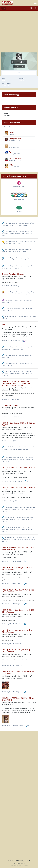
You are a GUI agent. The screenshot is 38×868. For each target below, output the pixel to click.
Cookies (28, 861)
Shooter (8, 517)
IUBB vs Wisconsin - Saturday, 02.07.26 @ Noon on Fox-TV (18, 549)
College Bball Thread (10, 405)
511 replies (17, 692)
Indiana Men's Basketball (15, 279)
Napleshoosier (10, 300)
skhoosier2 (9, 316)
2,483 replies (18, 726)
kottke (11, 165)
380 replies (17, 561)
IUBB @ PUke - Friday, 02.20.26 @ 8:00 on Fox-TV (18, 424)
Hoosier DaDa (9, 447)
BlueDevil (21, 408)
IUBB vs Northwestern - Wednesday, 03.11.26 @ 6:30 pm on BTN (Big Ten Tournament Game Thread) (16, 383)
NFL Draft (33, 316)
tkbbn (7, 527)
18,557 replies (16, 286)
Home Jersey (9, 308)
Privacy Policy (19, 861)
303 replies (15, 341)
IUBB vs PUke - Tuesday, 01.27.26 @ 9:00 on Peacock (18, 673)
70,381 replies (19, 417)
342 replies (18, 441)
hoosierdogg (9, 223)
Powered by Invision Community (19, 865)
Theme (10, 861)
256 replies (18, 481)
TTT (10, 145)
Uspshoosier (13, 152)
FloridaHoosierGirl (11, 457)
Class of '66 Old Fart (15, 158)
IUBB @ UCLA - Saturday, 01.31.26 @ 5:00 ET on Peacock (18, 569)
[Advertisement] (19, 31)
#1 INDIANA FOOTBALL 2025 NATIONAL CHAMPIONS (18, 699)
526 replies (17, 584)
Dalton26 (21, 327)
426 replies (16, 399)
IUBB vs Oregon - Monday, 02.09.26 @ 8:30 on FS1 (18, 459)
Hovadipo (21, 702)
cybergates (9, 371)
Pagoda (11, 132)
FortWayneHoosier (15, 139)
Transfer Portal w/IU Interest (11, 252)
